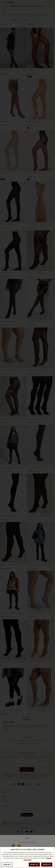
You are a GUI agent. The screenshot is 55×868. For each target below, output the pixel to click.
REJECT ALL (34, 864)
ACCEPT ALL (47, 864)
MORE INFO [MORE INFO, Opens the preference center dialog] (7, 864)
